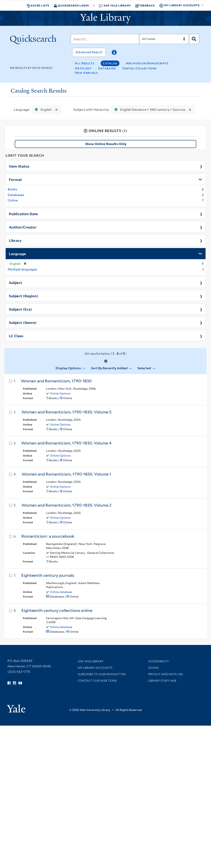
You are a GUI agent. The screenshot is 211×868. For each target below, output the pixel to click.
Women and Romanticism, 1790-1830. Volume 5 (66, 412)
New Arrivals (86, 73)
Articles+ (83, 68)
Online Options (60, 393)
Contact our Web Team (97, 681)
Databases (107, 68)
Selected (144, 368)
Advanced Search (89, 52)
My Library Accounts (95, 668)
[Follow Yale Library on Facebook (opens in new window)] (9, 683)
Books (12, 189)
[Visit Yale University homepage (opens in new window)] (16, 707)
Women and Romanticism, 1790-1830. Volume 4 (66, 443)
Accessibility (158, 661)
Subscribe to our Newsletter (102, 674)
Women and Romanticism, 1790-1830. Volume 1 (66, 474)
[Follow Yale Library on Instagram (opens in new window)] (14, 683)
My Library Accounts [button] (180, 5)
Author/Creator (23, 227)
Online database (61, 592)
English (42, 110)
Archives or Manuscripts (147, 63)
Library (15, 240)
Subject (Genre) (23, 322)
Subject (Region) (24, 296)
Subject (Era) (20, 309)
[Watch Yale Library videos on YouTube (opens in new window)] (20, 683)
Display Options (68, 368)
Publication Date (23, 214)
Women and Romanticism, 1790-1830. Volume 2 (66, 505)
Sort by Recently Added (109, 368)
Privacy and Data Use (166, 674)
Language (17, 254)
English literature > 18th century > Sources (149, 110)
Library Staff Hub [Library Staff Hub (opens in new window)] (162, 681)
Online (13, 200)
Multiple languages (22, 269)
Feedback (145, 5)
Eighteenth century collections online (57, 610)
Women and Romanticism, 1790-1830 (56, 381)
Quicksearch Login (71, 5)
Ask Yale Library (115, 6)
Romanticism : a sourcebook (48, 536)
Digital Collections (140, 68)
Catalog (110, 63)
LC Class (16, 336)
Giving (154, 668)
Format (15, 179)
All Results (84, 63)
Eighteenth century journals (48, 575)
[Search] (105, 39)
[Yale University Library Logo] (105, 18)
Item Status (19, 166)
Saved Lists (38, 5)
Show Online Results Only (106, 144)
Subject (15, 282)
